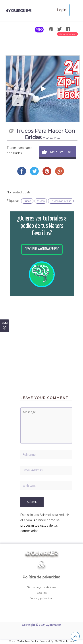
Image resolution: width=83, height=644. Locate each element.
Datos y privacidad (41, 598)
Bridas (27, 201)
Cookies (42, 593)
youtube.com (51, 138)
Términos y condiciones (42, 587)
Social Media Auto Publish (24, 641)
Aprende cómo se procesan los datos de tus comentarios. (40, 526)
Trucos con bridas (61, 201)
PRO (39, 30)
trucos (41, 201)
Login (62, 10)
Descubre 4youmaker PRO (42, 249)
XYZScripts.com (65, 641)
